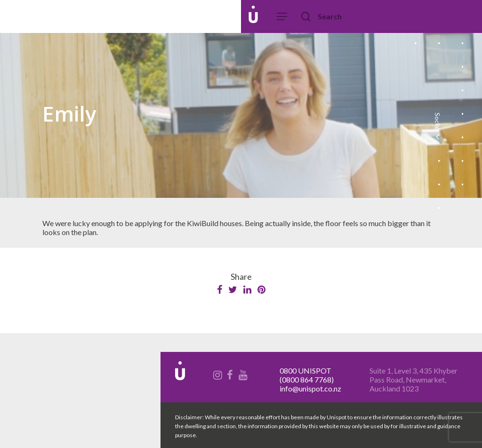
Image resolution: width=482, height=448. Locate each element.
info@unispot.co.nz (310, 388)
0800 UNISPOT (305, 371)
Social (437, 127)
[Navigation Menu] (282, 17)
